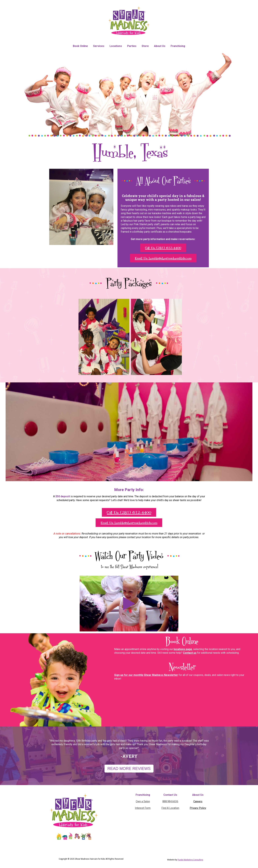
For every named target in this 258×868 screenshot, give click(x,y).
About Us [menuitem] (160, 46)
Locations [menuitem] (116, 46)
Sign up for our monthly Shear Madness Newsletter (146, 675)
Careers (198, 801)
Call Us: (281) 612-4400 (163, 248)
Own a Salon (143, 801)
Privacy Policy (198, 808)
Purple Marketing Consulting (190, 860)
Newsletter (182, 667)
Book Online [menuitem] (80, 46)
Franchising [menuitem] (178, 46)
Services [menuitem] (99, 46)
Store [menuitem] (145, 46)
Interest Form (143, 808)
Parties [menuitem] (132, 46)
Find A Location (170, 808)
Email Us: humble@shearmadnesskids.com (163, 258)
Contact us (190, 653)
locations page (183, 649)
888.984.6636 (170, 801)
